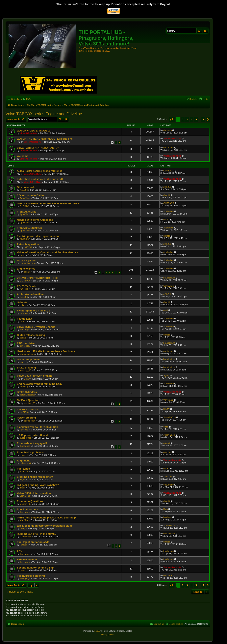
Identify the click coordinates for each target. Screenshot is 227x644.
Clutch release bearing (31, 335)
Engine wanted (26, 269)
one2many (168, 148)
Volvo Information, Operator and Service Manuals (47, 252)
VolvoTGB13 (169, 417)
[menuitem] (27, 99)
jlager (23, 480)
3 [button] (187, 119)
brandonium (169, 278)
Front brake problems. (31, 452)
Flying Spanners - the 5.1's (33, 311)
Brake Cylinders (27, 392)
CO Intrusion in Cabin (30, 195)
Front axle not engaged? (32, 443)
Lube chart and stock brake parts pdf (40, 179)
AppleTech (25, 198)
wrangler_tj (25, 578)
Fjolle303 (24, 545)
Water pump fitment (29, 359)
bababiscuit (30, 421)
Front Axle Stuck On (29, 228)
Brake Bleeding (26, 368)
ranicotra (24, 289)
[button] (172, 119)
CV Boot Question (28, 400)
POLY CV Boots (26, 286)
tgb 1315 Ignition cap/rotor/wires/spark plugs (45, 526)
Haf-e (23, 255)
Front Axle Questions (30, 501)
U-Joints (22, 302)
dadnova (167, 130)
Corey (23, 528)
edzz (166, 427)
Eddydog (24, 387)
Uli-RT (166, 220)
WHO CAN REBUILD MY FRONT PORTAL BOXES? (48, 204)
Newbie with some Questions (35, 220)
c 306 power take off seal (32, 435)
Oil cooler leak (26, 187)
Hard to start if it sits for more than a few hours (46, 351)
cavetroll (24, 455)
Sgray (27, 379)
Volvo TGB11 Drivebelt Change (36, 327)
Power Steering (26, 418)
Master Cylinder (27, 261)
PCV (20, 551)
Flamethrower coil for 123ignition (37, 427)
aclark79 (24, 471)
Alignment (23, 461)
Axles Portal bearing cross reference (40, 171)
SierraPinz (25, 496)
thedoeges (25, 330)
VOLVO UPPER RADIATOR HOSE (37, 278)
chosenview (25, 537)
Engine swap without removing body (40, 384)
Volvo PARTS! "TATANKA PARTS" (38, 148)
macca (23, 362)
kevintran (24, 239)
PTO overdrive (26, 343)
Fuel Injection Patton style (33, 542)
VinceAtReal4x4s (29, 133)
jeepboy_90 (25, 370)
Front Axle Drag (27, 212)
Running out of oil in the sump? (37, 534)
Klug (165, 509)
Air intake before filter (30, 294)
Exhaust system (27, 559)
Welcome (23, 156)
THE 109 (168, 477)
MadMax (24, 520)
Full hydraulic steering (31, 576)
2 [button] (183, 119)
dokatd (167, 195)
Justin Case (25, 438)
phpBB (97, 631)
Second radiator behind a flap (35, 568)
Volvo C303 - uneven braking (35, 376)
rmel (165, 310)
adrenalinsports (27, 263)
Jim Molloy (168, 211)
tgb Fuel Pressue (27, 410)
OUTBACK (169, 171)
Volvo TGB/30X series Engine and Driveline (44, 114)
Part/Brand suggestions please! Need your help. (47, 518)
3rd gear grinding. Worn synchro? (38, 485)
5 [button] (196, 119)
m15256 (24, 190)
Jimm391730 (170, 525)
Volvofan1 (168, 400)
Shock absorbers (27, 509)
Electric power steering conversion (39, 236)
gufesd (167, 443)
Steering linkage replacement (35, 477)
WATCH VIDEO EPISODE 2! (34, 131)
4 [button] (192, 119)
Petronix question (28, 244)
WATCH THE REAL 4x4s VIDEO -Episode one (45, 139)
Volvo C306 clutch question (34, 493)
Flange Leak (24, 319)
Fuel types (23, 469)
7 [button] (203, 119)
